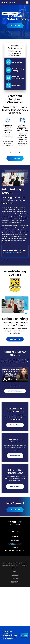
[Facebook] (6, 550)
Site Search (15, 540)
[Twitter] (24, 550)
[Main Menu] (27, 2)
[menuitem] (15, 568)
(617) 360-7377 (16, 54)
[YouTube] (13, 550)
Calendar (15, 536)
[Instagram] (10, 550)
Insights (15, 532)
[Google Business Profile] (17, 550)
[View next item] (19, 153)
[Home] (9, 2)
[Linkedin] (20, 550)
